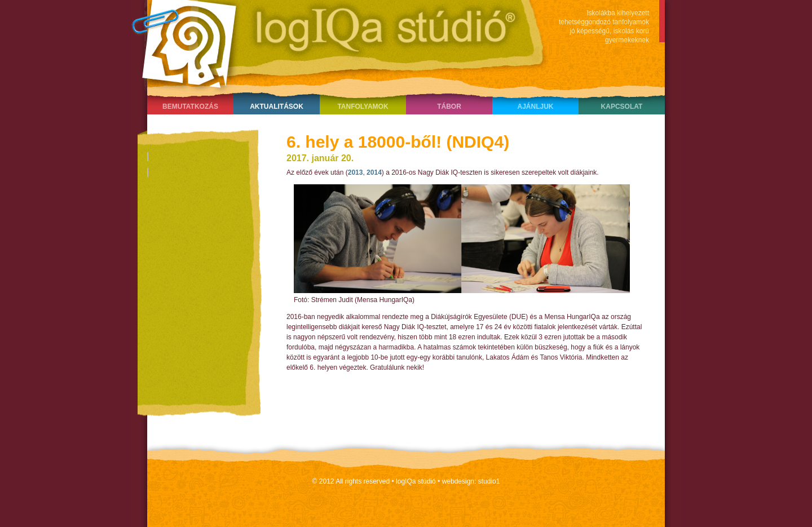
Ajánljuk (535, 107)
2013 (356, 172)
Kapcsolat (622, 107)
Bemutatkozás (190, 107)
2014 (374, 172)
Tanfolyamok (363, 107)
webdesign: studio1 (471, 481)
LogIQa (333, 42)
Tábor (449, 107)
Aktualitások (277, 107)
